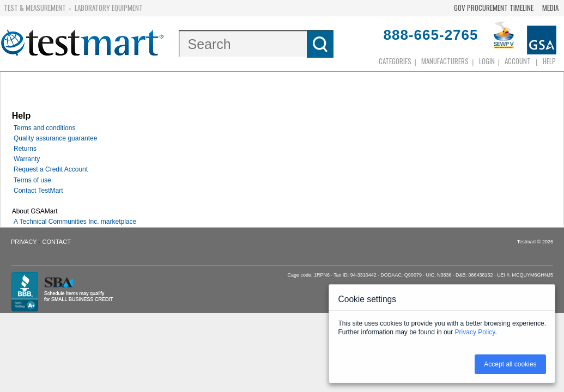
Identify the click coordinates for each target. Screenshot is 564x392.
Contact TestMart (38, 191)
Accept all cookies (510, 364)
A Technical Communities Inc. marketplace (75, 222)
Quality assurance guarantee (55, 138)
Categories (395, 61)
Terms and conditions (44, 128)
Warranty (27, 159)
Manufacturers (445, 61)
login (487, 61)
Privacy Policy (475, 332)
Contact (57, 242)
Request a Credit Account (51, 169)
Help (549, 61)
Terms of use (32, 180)
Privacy (24, 242)
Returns (25, 149)
